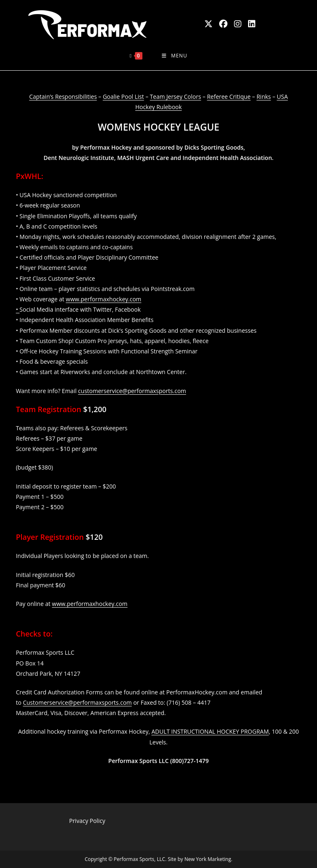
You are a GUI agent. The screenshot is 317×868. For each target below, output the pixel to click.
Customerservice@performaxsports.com (77, 702)
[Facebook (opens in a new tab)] (223, 24)
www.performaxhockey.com (90, 604)
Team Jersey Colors (175, 97)
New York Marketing (208, 859)
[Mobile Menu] (174, 56)
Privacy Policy (87, 821)
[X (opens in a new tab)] (208, 24)
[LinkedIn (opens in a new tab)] (252, 24)
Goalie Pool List (123, 97)
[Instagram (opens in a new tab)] (238, 24)
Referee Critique (229, 97)
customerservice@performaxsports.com (132, 391)
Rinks (264, 97)
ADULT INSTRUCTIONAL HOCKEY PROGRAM (210, 731)
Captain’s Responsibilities (63, 97)
